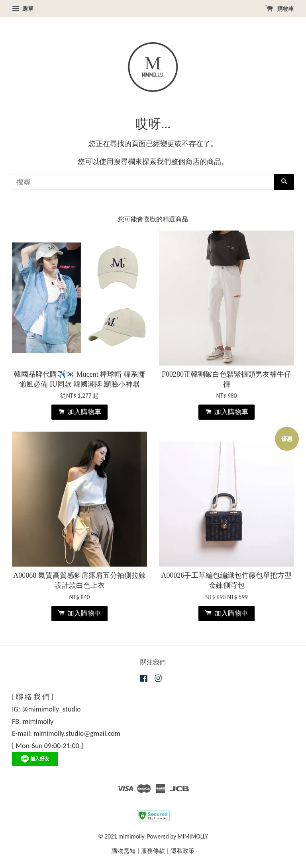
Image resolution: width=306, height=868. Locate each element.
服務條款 (153, 851)
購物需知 (124, 851)
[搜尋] (143, 182)
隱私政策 (182, 851)
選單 (23, 9)
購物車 (280, 9)
